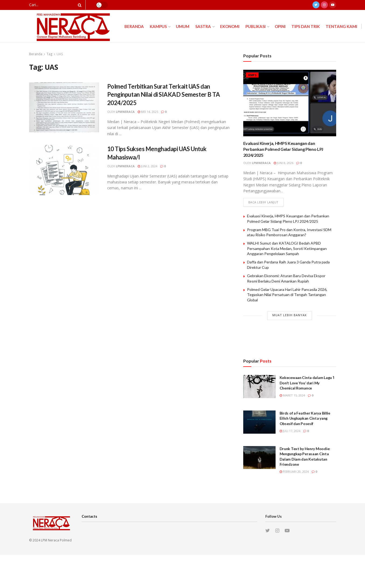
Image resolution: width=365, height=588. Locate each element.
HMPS (252, 75)
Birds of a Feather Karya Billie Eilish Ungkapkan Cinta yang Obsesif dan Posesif (305, 418)
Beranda (134, 26)
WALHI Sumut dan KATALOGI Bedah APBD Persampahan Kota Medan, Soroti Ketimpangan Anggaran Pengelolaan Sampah (287, 248)
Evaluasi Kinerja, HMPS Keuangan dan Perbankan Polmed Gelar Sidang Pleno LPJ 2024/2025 (283, 149)
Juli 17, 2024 (290, 431)
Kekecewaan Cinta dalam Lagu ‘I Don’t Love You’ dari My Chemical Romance (307, 383)
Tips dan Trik (306, 26)
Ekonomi (230, 26)
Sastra (203, 26)
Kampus (158, 26)
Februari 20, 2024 (294, 472)
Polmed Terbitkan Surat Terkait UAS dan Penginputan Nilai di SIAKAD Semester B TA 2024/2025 (164, 95)
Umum (183, 26)
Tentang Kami (341, 26)
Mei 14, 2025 (148, 112)
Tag (49, 54)
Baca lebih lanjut (263, 202)
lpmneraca (125, 112)
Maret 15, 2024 (292, 395)
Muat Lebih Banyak (290, 315)
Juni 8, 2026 (284, 163)
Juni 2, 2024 (147, 166)
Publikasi (256, 26)
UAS (60, 54)
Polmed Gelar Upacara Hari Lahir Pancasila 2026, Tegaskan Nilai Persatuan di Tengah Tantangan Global (287, 295)
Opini (280, 26)
